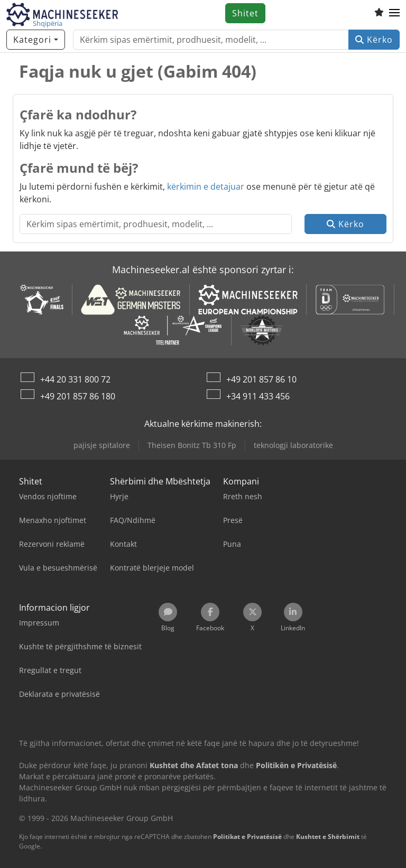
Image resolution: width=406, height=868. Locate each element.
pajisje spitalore (102, 445)
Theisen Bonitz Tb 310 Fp (192, 445)
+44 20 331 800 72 (75, 379)
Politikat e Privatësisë (247, 837)
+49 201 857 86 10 (261, 379)
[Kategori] (36, 40)
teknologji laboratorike (293, 445)
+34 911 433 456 (258, 396)
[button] (394, 13)
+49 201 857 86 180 (78, 396)
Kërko (374, 40)
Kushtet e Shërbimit (328, 837)
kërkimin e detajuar (206, 186)
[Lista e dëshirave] (379, 13)
